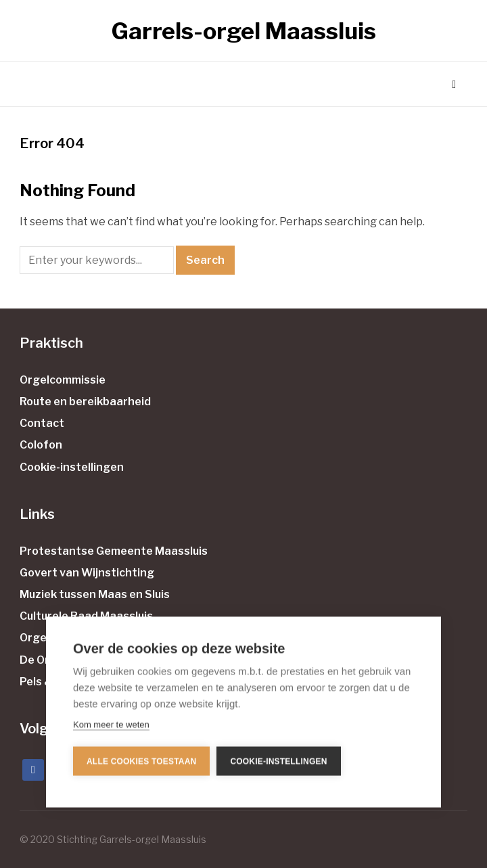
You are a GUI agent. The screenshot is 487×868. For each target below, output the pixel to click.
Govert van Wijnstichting (87, 573)
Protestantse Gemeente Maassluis (114, 551)
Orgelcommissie (63, 380)
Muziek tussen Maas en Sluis (95, 594)
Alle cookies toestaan (141, 760)
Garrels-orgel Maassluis (244, 31)
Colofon (41, 445)
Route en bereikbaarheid (85, 402)
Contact (42, 423)
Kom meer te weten (111, 724)
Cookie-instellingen (72, 467)
